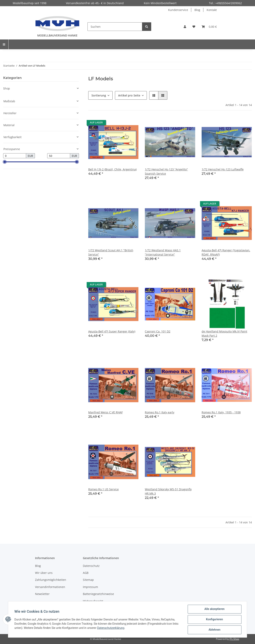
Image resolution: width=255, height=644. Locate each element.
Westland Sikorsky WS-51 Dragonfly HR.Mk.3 (168, 491)
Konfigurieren (214, 619)
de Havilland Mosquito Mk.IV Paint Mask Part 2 (224, 333)
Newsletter (42, 594)
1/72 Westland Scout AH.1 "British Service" (111, 252)
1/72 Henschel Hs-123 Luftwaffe (223, 169)
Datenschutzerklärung (111, 628)
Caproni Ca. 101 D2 (158, 331)
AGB (86, 573)
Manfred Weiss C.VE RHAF (105, 412)
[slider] (5, 162)
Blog (197, 10)
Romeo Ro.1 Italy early (160, 412)
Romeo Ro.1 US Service (103, 489)
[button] (185, 27)
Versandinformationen (50, 587)
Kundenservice (178, 10)
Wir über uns (44, 573)
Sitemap (88, 580)
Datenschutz (91, 566)
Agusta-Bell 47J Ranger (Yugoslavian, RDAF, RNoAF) (226, 252)
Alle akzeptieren (214, 609)
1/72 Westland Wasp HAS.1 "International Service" (163, 252)
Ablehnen (214, 630)
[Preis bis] (59, 156)
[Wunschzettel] (194, 27)
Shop (7, 88)
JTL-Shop (234, 639)
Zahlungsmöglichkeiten (51, 580)
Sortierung (99, 95)
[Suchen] (115, 27)
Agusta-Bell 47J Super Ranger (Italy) (112, 331)
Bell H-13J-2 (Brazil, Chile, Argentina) (112, 169)
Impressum (90, 587)
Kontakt (212, 10)
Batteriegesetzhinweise (98, 594)
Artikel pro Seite (129, 95)
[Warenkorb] (209, 27)
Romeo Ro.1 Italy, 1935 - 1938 (221, 412)
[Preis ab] (15, 156)
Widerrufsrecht (93, 601)
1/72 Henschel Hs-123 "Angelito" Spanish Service (166, 171)
